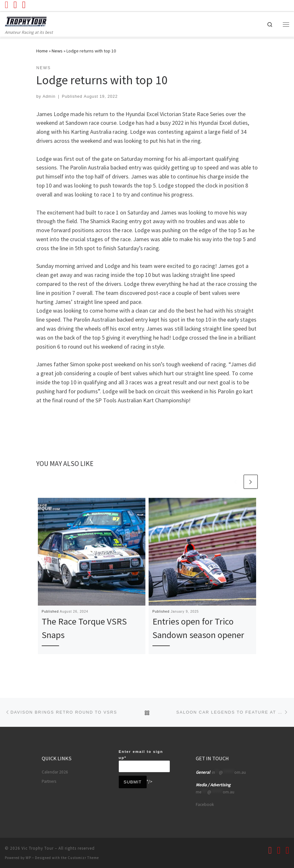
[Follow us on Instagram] (24, 5)
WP (28, 857)
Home (42, 51)
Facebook (205, 804)
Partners (49, 781)
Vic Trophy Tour (38, 848)
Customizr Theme (83, 857)
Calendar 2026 (55, 771)
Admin (49, 96)
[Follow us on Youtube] (7, 5)
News (57, 51)
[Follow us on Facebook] (15, 5)
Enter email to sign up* (144, 760)
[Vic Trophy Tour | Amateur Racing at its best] (28, 21)
